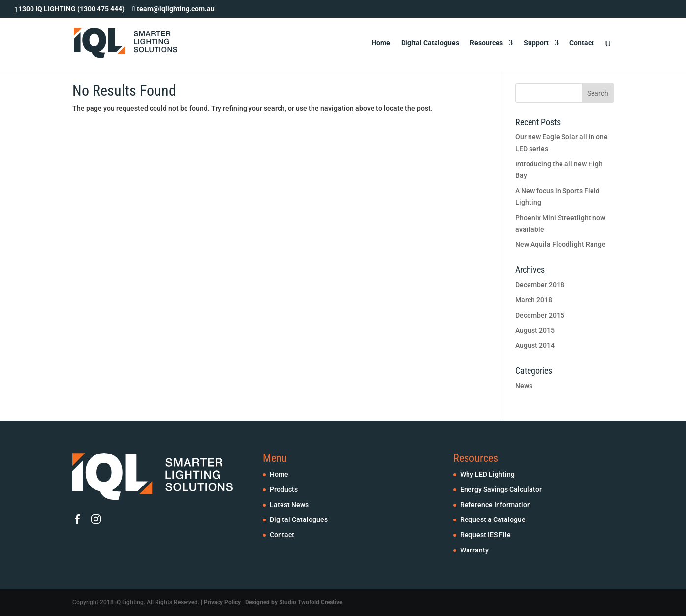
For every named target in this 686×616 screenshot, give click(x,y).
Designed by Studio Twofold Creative (294, 602)
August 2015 (535, 330)
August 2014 (535, 345)
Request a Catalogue (493, 519)
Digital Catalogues (430, 43)
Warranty (474, 550)
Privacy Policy (222, 602)
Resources (486, 43)
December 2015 (540, 315)
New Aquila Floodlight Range (561, 244)
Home (381, 43)
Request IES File (485, 535)
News (524, 386)
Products (284, 489)
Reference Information (496, 505)
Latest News (289, 505)
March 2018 (534, 300)
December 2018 (540, 285)
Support (536, 43)
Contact (582, 43)
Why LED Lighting (487, 474)
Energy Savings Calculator (501, 489)
